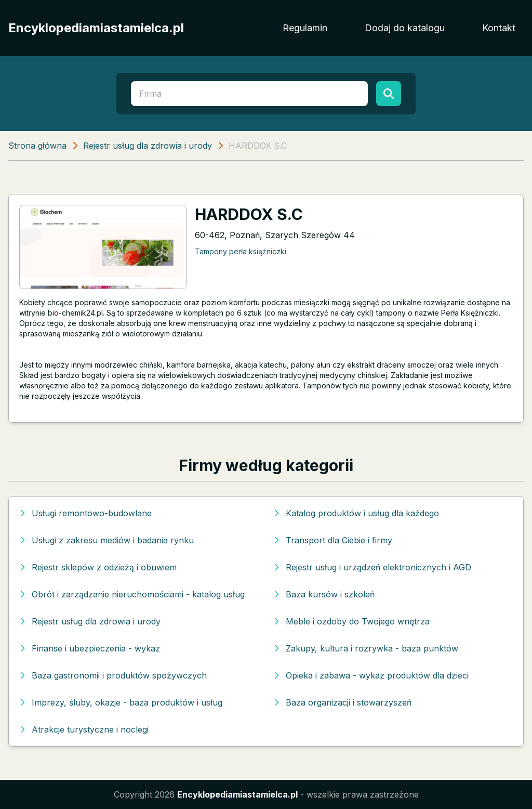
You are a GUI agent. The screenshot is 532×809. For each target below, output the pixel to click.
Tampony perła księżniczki (241, 251)
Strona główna (37, 146)
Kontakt (499, 28)
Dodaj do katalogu (405, 28)
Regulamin (305, 28)
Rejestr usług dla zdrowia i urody (148, 146)
